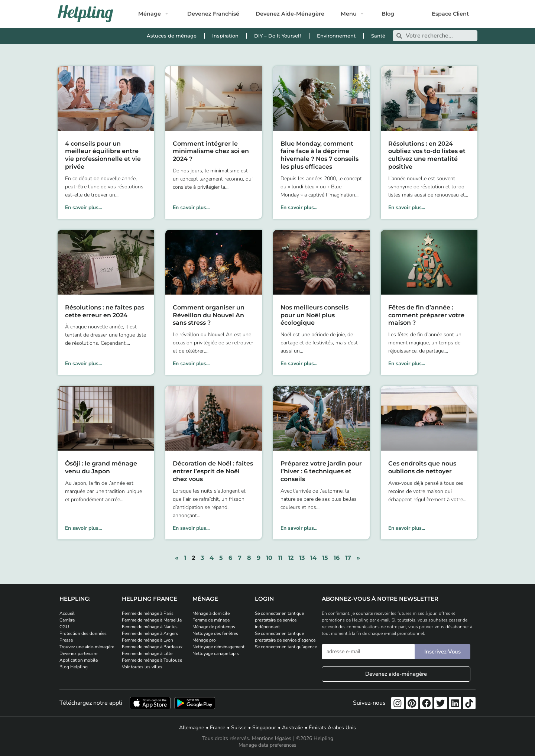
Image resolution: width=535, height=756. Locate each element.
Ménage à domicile (211, 613)
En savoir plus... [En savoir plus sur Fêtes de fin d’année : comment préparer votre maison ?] (407, 364)
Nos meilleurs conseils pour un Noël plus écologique (314, 315)
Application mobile (79, 660)
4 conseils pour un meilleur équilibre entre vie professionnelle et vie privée (103, 155)
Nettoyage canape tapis (216, 653)
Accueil (67, 613)
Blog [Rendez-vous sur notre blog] (388, 14)
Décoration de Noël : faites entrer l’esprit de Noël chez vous (213, 471)
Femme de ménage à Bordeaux (152, 647)
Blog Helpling (74, 667)
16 (337, 558)
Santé (378, 36)
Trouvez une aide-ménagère (87, 647)
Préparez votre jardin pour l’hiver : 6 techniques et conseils (321, 471)
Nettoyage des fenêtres (215, 633)
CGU (64, 627)
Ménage (150, 14)
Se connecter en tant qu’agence (286, 647)
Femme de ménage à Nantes (150, 627)
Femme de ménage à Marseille (152, 620)
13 (302, 558)
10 (269, 558)
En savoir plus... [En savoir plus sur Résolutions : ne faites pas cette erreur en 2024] (83, 364)
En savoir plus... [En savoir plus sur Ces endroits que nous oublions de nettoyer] (407, 528)
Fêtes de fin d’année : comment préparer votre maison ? (426, 315)
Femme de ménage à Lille (147, 653)
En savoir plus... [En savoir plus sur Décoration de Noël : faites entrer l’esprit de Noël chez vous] (191, 528)
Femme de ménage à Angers (150, 633)
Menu (349, 14)
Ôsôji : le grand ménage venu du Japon (101, 467)
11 (280, 558)
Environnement (336, 36)
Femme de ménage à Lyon (147, 640)
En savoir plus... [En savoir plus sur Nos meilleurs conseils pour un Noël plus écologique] (299, 364)
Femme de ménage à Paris (148, 613)
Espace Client (450, 14)
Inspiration (225, 36)
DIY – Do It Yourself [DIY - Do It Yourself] (278, 36)
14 (313, 558)
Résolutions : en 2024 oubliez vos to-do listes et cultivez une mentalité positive (427, 155)
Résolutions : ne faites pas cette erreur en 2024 (105, 311)
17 (348, 558)
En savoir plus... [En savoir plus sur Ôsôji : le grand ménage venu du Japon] (83, 528)
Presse (66, 640)
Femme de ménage (211, 620)
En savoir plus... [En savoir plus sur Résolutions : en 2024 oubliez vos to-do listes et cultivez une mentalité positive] (407, 207)
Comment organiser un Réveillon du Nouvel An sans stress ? (209, 315)
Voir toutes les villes (142, 667)
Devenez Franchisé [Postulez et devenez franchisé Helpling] (213, 14)
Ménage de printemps (214, 627)
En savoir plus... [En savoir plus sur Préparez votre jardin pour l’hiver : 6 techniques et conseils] (299, 528)
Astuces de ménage (172, 36)
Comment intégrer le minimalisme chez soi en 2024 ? (211, 151)
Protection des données (83, 633)
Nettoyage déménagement (218, 647)
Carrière (67, 620)
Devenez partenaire (78, 653)
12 (291, 558)
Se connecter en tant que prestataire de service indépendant (279, 620)
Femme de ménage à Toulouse (152, 660)
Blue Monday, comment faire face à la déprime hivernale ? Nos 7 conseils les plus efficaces (320, 155)
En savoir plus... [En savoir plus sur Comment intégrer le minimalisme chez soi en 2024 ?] (191, 207)
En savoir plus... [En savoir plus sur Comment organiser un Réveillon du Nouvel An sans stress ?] (191, 364)
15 (325, 558)
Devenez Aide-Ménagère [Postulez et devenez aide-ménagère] (290, 14)
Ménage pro (204, 640)
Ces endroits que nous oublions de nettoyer (422, 467)
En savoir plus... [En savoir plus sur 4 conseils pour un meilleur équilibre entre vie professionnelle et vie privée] (83, 207)
